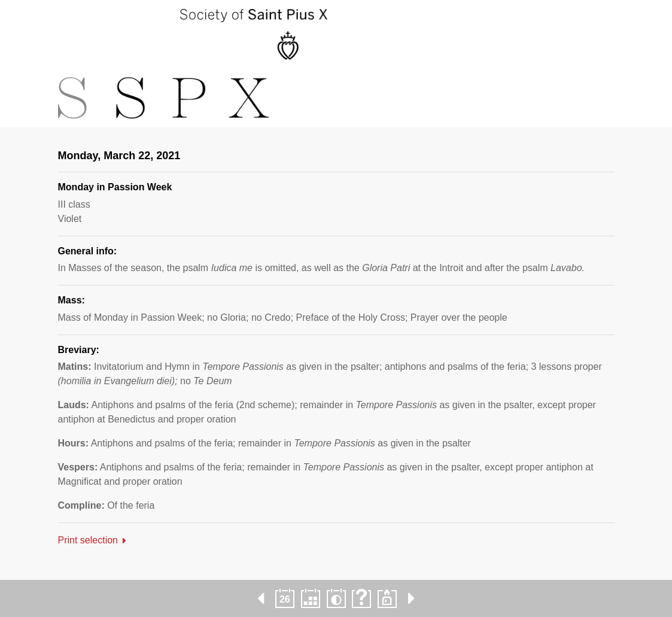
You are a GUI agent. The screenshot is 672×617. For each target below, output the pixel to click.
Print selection (88, 540)
